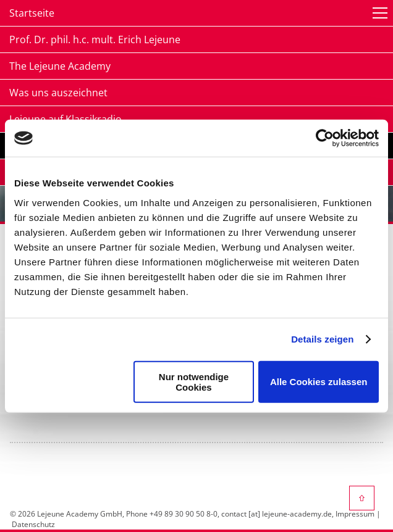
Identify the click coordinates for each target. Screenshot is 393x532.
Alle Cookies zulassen (319, 382)
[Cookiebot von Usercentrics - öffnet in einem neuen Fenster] (325, 138)
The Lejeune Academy (60, 66)
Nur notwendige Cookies (194, 381)
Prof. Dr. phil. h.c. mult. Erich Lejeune (95, 39)
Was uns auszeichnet (58, 93)
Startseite (32, 13)
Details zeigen (322, 339)
